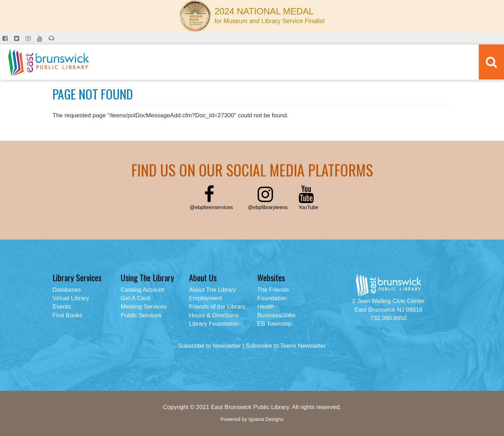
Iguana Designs (266, 419)
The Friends (273, 290)
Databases (67, 290)
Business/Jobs (276, 315)
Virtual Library (71, 298)
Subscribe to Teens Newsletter (286, 346)
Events (62, 307)
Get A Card (135, 298)
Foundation (272, 298)
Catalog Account (142, 290)
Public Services (141, 315)
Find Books (67, 315)
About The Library (213, 290)
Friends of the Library (217, 307)
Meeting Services (143, 307)
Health (266, 307)
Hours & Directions (214, 315)
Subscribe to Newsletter (210, 346)
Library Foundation (214, 324)
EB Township (274, 324)
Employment (205, 298)
